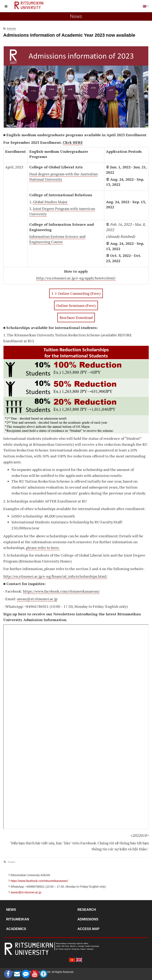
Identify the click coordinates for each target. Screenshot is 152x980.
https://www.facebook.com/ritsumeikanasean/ (61, 591)
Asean (11, 862)
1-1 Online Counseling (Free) (76, 293)
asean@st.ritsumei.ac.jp (37, 599)
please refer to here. (43, 548)
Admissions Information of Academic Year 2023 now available (69, 35)
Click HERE (73, 142)
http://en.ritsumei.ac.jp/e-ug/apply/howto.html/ (76, 278)
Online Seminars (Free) (76, 305)
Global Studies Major (51, 202)
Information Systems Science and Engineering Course (57, 239)
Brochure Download (76, 318)
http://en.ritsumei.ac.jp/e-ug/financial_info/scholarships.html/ (55, 576)
